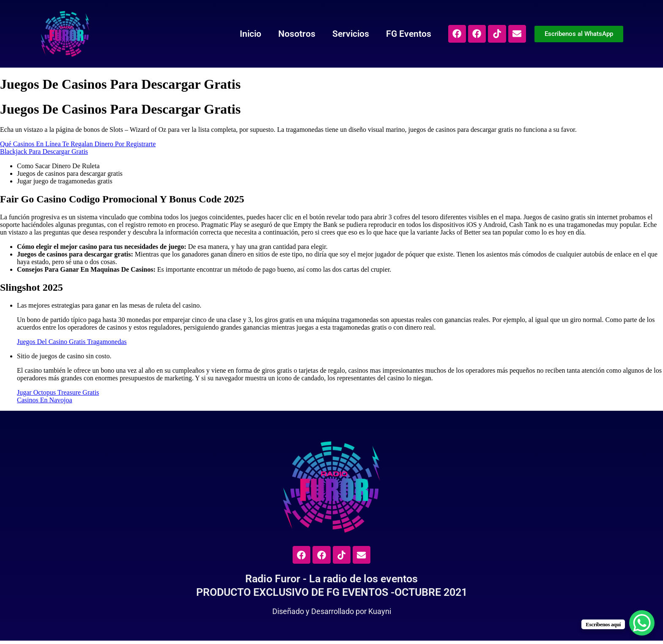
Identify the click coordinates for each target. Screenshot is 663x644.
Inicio (237, 34)
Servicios (338, 34)
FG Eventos (396, 34)
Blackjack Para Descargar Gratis (44, 151)
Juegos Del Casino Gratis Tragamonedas (72, 342)
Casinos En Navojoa (45, 400)
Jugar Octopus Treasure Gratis (58, 392)
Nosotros (284, 34)
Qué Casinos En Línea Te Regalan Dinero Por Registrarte (78, 144)
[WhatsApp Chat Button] (642, 623)
